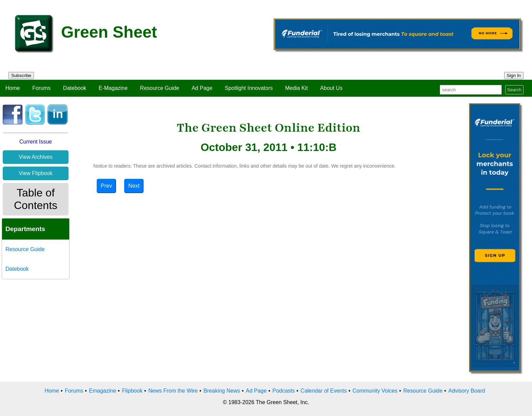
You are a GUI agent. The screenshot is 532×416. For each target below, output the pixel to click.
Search (514, 90)
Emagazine (102, 391)
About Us (331, 88)
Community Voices (375, 391)
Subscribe (21, 75)
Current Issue (36, 142)
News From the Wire (173, 391)
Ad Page (202, 88)
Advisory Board (467, 391)
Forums (41, 88)
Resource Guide (160, 88)
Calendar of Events (324, 391)
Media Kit (296, 88)
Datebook (75, 88)
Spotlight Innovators (249, 88)
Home (13, 88)
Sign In (514, 75)
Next (134, 186)
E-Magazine (113, 88)
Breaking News (222, 391)
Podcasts (284, 391)
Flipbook (132, 391)
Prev (106, 186)
